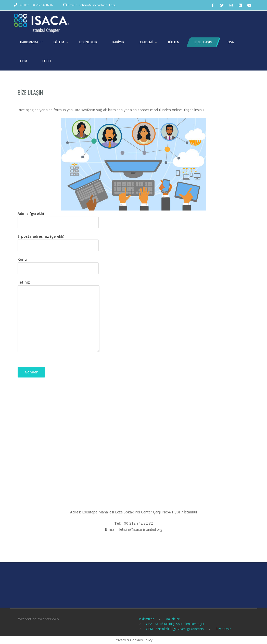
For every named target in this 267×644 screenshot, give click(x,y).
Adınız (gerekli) (58, 218)
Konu (58, 264)
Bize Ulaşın (30, 92)
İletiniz (59, 316)
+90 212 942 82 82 (42, 5)
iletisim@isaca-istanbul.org (97, 5)
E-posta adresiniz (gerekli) (58, 241)
